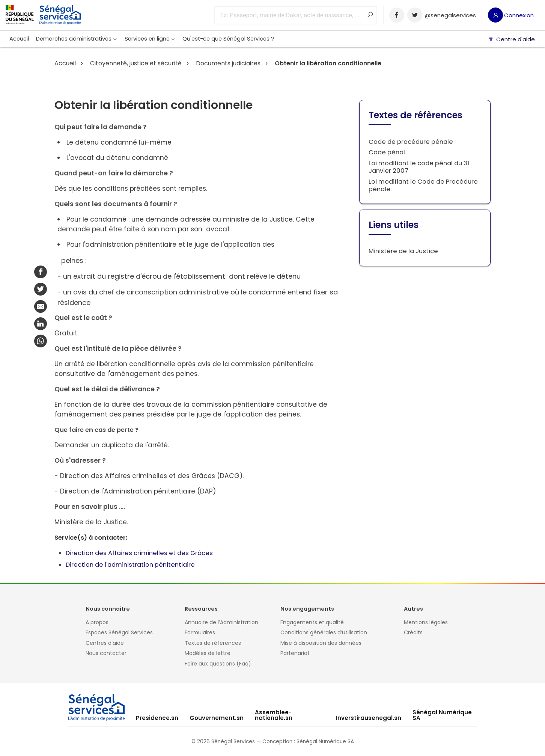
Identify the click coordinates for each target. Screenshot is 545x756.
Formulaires (200, 633)
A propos (97, 623)
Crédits (413, 633)
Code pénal (387, 152)
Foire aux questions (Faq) (218, 664)
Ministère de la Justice (403, 251)
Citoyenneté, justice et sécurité (135, 63)
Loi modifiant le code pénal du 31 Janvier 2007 (419, 167)
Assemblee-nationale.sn (274, 715)
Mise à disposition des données (321, 643)
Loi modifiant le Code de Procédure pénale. (423, 185)
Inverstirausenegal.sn (369, 718)
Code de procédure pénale (411, 142)
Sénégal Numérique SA (442, 715)
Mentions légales (426, 623)
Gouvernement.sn (217, 718)
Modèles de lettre (208, 653)
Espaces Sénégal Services (119, 633)
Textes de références (213, 643)
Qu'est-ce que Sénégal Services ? (228, 39)
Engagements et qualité (312, 623)
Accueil (19, 39)
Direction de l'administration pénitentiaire (130, 565)
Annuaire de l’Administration (221, 623)
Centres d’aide (105, 643)
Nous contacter (106, 653)
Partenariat (295, 653)
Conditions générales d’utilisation (324, 633)
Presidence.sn (157, 718)
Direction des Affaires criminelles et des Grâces (139, 553)
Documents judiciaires (227, 63)
